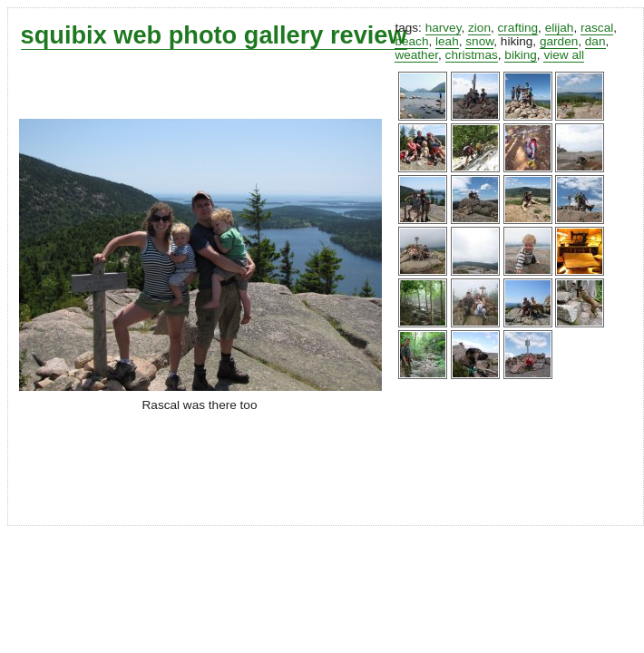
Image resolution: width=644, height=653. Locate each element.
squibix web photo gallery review (214, 35)
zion (479, 28)
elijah (560, 28)
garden (559, 41)
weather (416, 55)
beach (411, 41)
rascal (597, 28)
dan (595, 41)
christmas (472, 55)
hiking (517, 41)
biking (521, 55)
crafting (518, 28)
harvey (444, 28)
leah (447, 41)
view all (564, 55)
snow (479, 41)
